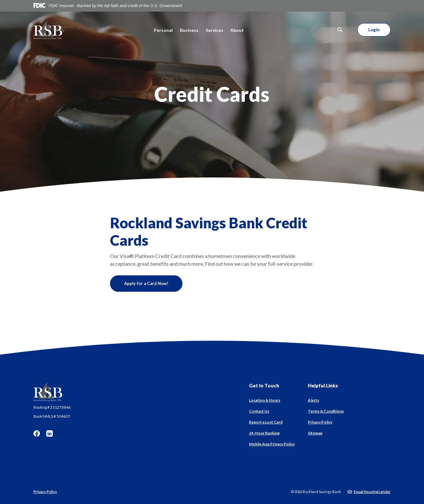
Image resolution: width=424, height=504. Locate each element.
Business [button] (189, 30)
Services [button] (214, 30)
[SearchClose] (340, 30)
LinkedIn (50, 433)
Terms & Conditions (326, 411)
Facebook (37, 433)
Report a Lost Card (266, 422)
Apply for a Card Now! (153, 283)
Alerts (313, 400)
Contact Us (259, 411)
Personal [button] (163, 30)
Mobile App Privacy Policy (272, 444)
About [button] (237, 30)
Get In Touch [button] (264, 385)
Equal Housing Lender (372, 492)
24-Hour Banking (264, 433)
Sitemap (315, 433)
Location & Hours (265, 400)
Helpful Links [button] (323, 385)
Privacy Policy (320, 422)
